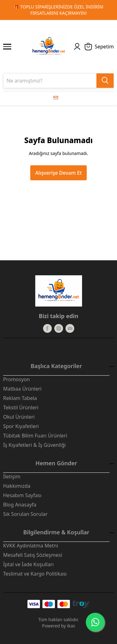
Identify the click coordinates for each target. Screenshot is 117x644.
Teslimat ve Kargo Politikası (35, 574)
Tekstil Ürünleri (21, 407)
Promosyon (17, 379)
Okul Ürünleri (19, 417)
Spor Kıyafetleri (21, 426)
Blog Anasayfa (20, 505)
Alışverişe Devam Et (58, 173)
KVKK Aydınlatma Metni (31, 546)
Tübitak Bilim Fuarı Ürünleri (35, 436)
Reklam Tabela (20, 398)
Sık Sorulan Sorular (25, 514)
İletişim (12, 477)
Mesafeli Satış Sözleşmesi (33, 555)
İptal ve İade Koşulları (28, 564)
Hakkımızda (17, 486)
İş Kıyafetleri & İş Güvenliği (34, 445)
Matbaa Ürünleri (22, 389)
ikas (71, 626)
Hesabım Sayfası (22, 495)
